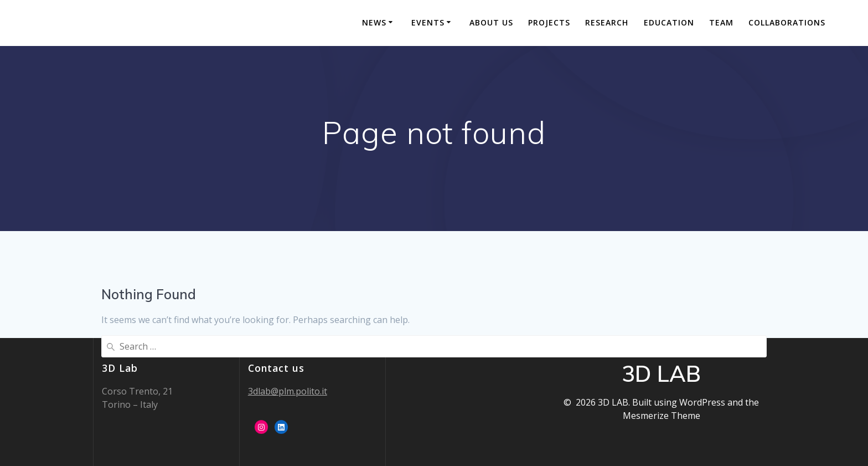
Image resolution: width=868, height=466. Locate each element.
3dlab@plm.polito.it (288, 391)
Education (669, 22)
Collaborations (787, 22)
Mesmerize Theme (662, 416)
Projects (549, 22)
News (374, 22)
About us (491, 22)
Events (428, 22)
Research (607, 22)
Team (721, 22)
